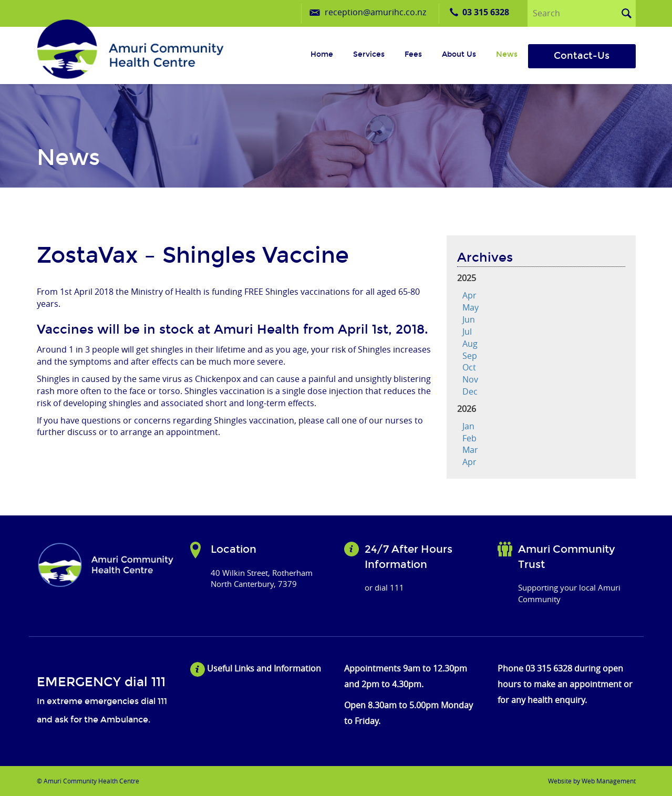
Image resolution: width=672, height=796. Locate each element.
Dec (470, 391)
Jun (469, 319)
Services (369, 54)
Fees (413, 54)
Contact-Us (582, 56)
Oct (469, 367)
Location (234, 549)
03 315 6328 (486, 12)
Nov (470, 379)
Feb (469, 438)
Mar (470, 450)
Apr (469, 295)
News (507, 54)
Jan (468, 426)
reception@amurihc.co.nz (375, 12)
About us (459, 54)
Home (322, 54)
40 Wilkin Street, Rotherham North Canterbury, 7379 (262, 578)
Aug (470, 344)
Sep (470, 356)
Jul (467, 332)
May (471, 307)
